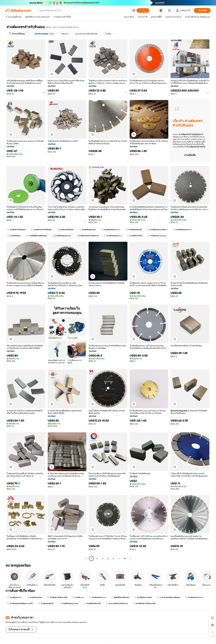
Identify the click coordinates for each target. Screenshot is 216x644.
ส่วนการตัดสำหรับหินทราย (117, 604)
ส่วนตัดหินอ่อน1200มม (69, 604)
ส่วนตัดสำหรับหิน (135, 236)
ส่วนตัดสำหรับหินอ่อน (16, 230)
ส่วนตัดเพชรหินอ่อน (65, 230)
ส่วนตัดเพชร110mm (98, 597)
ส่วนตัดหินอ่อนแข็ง (134, 230)
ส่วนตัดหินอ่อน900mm (111, 230)
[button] (134, 10)
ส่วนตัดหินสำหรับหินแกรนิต (144, 604)
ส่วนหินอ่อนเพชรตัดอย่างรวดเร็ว (20, 604)
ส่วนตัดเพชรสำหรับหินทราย (87, 236)
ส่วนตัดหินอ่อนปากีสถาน (157, 230)
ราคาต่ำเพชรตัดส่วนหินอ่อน (169, 597)
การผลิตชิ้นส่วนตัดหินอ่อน (36, 236)
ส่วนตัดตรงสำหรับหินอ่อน (41, 230)
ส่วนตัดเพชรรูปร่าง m (113, 236)
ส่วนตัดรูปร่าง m (15, 597)
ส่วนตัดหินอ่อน (14, 236)
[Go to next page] (130, 559)
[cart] (170, 11)
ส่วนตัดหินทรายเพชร (143, 597)
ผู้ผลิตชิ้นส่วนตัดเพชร (120, 597)
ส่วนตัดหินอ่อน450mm (182, 230)
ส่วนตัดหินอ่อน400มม (62, 236)
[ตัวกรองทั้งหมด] (17, 34)
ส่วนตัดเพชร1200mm (194, 597)
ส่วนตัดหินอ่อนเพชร (87, 230)
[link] (212, 618)
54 (125, 559)
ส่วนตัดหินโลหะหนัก (92, 604)
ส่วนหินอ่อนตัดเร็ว (46, 604)
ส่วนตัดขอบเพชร (34, 597)
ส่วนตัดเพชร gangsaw (157, 236)
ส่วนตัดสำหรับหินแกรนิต (57, 597)
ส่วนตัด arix (78, 597)
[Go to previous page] (86, 559)
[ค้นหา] (143, 10)
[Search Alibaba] (85, 10)
